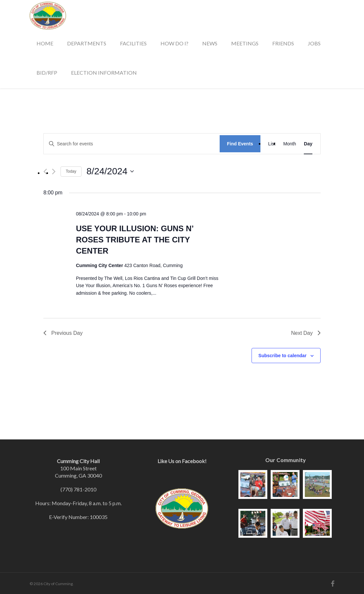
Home (45, 43)
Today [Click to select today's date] (71, 171)
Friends (283, 43)
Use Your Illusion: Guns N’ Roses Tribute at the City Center (135, 240)
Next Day (306, 333)
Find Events (240, 144)
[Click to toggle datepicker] (110, 171)
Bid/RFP (47, 73)
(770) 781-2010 (78, 489)
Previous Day (63, 333)
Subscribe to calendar (282, 356)
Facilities (133, 43)
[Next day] (54, 172)
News (210, 43)
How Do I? (174, 43)
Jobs (314, 43)
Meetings (245, 43)
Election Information (104, 73)
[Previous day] (45, 172)
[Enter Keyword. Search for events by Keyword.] (132, 144)
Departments (87, 43)
